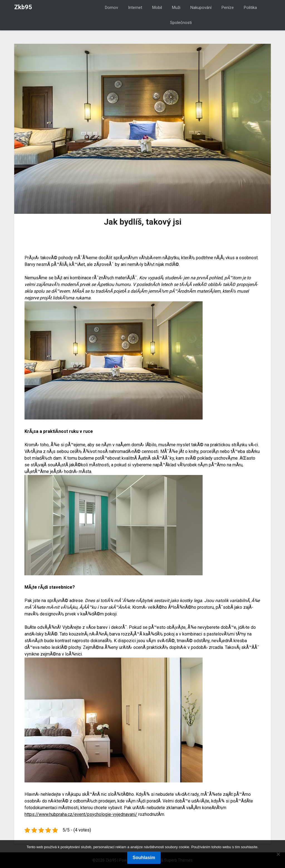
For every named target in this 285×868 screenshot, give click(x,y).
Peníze (228, 8)
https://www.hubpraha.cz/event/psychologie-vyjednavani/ (81, 814)
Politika (250, 8)
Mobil (157, 8)
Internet (135, 8)
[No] (278, 854)
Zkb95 (23, 7)
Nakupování (201, 8)
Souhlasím (144, 858)
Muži (176, 8)
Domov (111, 8)
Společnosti (181, 23)
